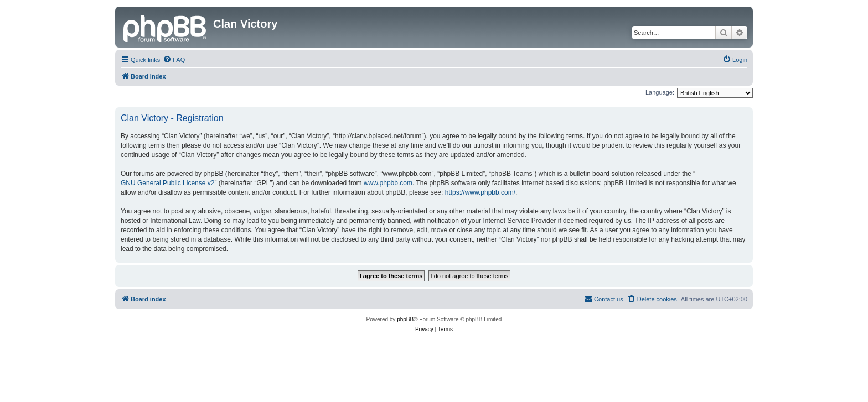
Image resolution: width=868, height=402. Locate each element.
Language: (660, 92)
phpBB (405, 319)
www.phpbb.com (388, 183)
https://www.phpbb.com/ (480, 192)
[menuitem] (174, 60)
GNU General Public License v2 (167, 183)
